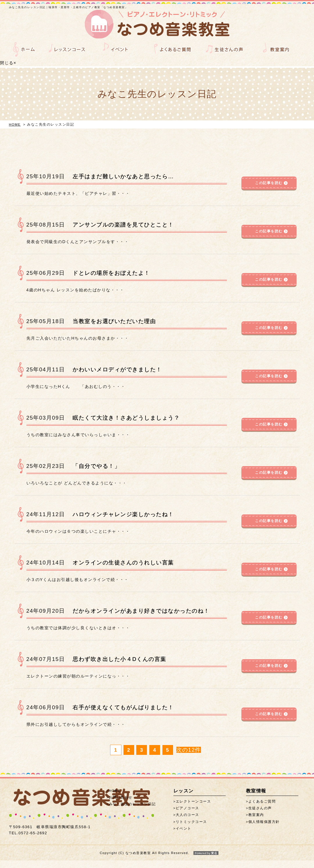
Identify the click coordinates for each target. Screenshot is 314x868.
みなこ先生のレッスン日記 (132, 815)
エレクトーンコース (193, 812)
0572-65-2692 (28, 826)
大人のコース (187, 826)
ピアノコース (187, 819)
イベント (184, 839)
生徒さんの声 (260, 819)
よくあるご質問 (262, 812)
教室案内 (256, 826)
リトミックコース (191, 833)
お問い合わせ (121, 808)
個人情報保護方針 (264, 833)
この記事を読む (269, 194)
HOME (15, 135)
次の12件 (189, 761)
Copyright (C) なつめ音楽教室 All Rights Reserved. (157, 860)
